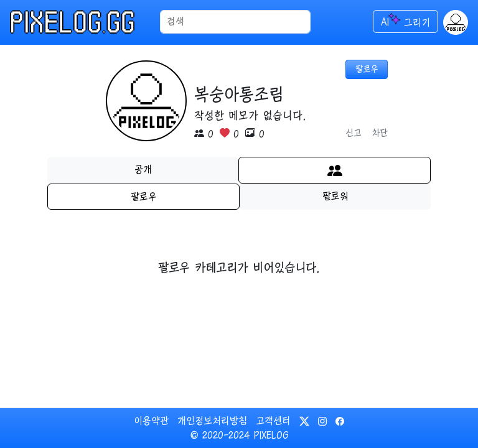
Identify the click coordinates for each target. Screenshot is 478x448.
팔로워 (335, 196)
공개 (143, 169)
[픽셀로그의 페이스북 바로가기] (340, 421)
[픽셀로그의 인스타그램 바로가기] (324, 421)
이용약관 (151, 421)
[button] (456, 22)
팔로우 (144, 197)
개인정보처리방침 (212, 421)
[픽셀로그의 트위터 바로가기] (306, 421)
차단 (380, 133)
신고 (354, 133)
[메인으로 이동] (85, 22)
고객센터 (273, 421)
